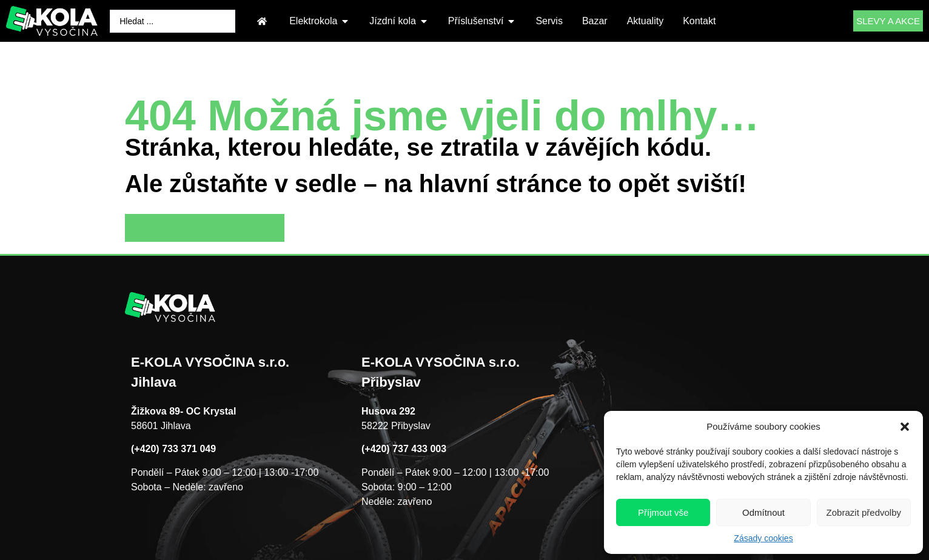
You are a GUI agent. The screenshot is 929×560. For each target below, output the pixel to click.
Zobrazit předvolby (864, 512)
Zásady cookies (763, 538)
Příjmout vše (663, 512)
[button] (905, 427)
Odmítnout (763, 512)
